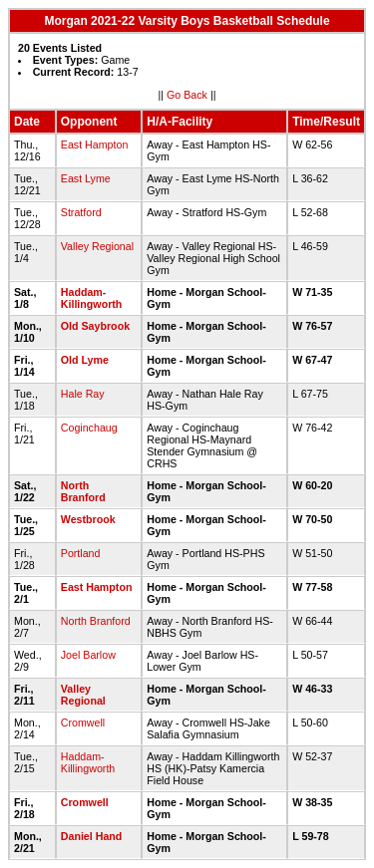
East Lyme (86, 178)
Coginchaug (89, 428)
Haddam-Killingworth (92, 298)
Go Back (187, 95)
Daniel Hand (92, 836)
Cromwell (83, 723)
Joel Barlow (88, 655)
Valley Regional (97, 246)
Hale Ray (83, 394)
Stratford (81, 212)
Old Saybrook (95, 326)
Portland (81, 553)
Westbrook (88, 519)
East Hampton (95, 145)
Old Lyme (85, 360)
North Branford (83, 491)
